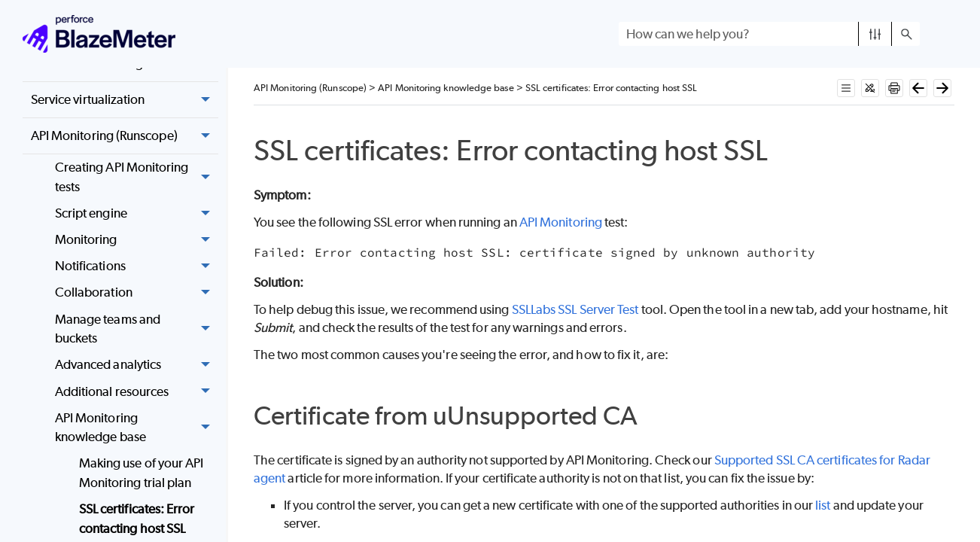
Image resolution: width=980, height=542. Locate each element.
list (823, 505)
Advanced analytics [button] (137, 365)
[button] (875, 34)
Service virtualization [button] (125, 100)
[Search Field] (769, 34)
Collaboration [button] (137, 293)
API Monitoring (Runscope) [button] (125, 136)
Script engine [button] (137, 213)
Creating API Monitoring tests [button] (137, 177)
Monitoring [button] (137, 240)
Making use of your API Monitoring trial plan (142, 473)
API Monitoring (561, 222)
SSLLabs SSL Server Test (575, 309)
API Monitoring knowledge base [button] (137, 428)
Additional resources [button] (137, 392)
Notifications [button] (137, 266)
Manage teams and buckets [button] (137, 329)
